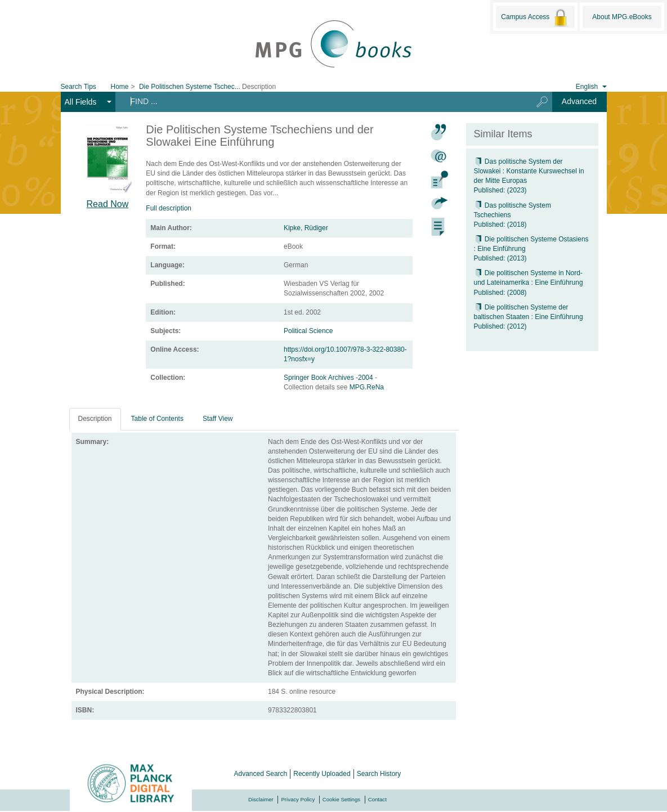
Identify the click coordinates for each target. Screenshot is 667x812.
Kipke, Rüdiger (306, 228)
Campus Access (535, 17)
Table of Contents (157, 419)
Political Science (308, 331)
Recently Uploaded (322, 774)
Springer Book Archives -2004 (329, 378)
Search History (379, 774)
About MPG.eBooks (622, 17)
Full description (169, 208)
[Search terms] (319, 101)
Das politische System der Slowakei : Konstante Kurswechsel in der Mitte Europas (529, 171)
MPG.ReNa (367, 387)
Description (95, 419)
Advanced (579, 101)
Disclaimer (261, 799)
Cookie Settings (341, 799)
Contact (377, 799)
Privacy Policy (298, 799)
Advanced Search (261, 774)
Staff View (218, 419)
